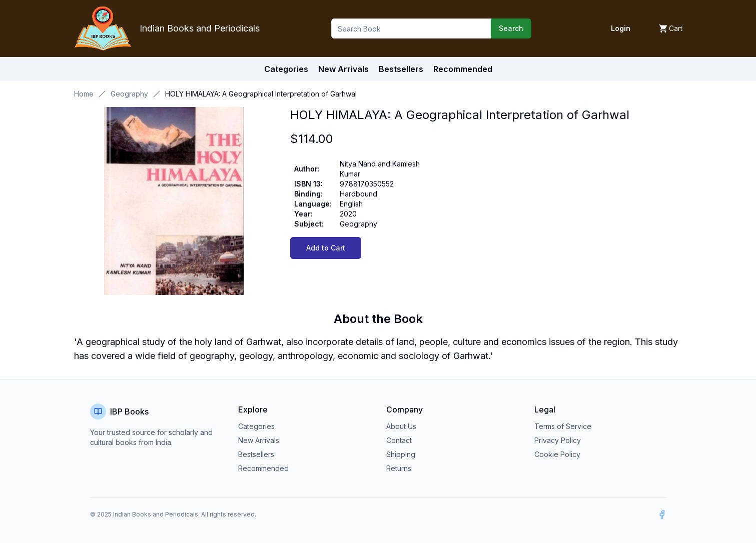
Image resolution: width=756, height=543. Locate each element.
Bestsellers (256, 454)
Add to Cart (326, 248)
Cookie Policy (557, 454)
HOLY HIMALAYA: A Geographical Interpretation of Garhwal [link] (261, 94)
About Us (401, 426)
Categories (286, 69)
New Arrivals (259, 440)
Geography (129, 94)
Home (84, 94)
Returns (399, 468)
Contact (399, 440)
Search (511, 28)
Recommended (263, 468)
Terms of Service (563, 426)
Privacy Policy (558, 440)
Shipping (401, 454)
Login (621, 28)
